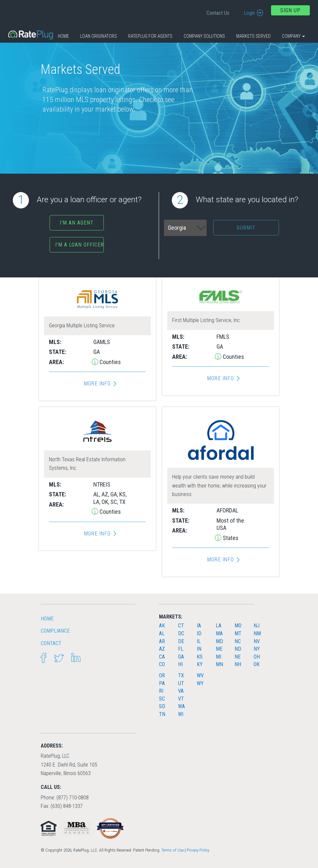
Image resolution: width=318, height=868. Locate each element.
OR (162, 675)
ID (199, 633)
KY (200, 664)
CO (162, 664)
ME (219, 649)
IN (199, 649)
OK (257, 664)
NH (238, 664)
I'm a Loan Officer (79, 245)
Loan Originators (99, 36)
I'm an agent (77, 223)
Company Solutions (204, 36)
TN (162, 714)
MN (219, 664)
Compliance (55, 631)
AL (162, 633)
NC (238, 641)
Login (249, 13)
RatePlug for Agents (150, 36)
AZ (162, 649)
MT (238, 633)
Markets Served (253, 36)
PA (162, 683)
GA (181, 657)
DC (181, 633)
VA (181, 691)
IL (199, 641)
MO (238, 626)
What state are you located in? (235, 200)
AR (162, 641)
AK (162, 626)
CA (162, 657)
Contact (51, 643)
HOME (47, 619)
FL (181, 649)
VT (181, 699)
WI (181, 714)
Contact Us (218, 13)
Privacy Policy (198, 850)
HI (180, 664)
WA (182, 706)
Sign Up (290, 10)
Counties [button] (110, 362)
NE (238, 657)
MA (219, 633)
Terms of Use (172, 850)
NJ (257, 626)
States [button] (230, 538)
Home (63, 36)
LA (219, 626)
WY (200, 683)
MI (218, 657)
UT (181, 683)
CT (181, 626)
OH (257, 657)
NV (257, 641)
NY (257, 649)
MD (219, 641)
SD (162, 706)
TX (181, 675)
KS (200, 657)
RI (161, 691)
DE (181, 641)
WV (200, 675)
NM (257, 633)
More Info (97, 384)
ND (238, 649)
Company (293, 36)
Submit (246, 228)
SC (162, 699)
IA (199, 626)
